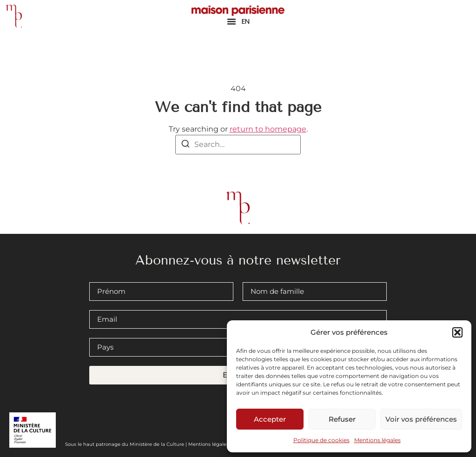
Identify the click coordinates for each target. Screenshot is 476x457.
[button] (457, 332)
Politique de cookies (321, 440)
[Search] (185, 145)
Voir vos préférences (421, 419)
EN (246, 21)
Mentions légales (377, 440)
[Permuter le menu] (231, 21)
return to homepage (268, 129)
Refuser (342, 419)
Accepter (270, 419)
